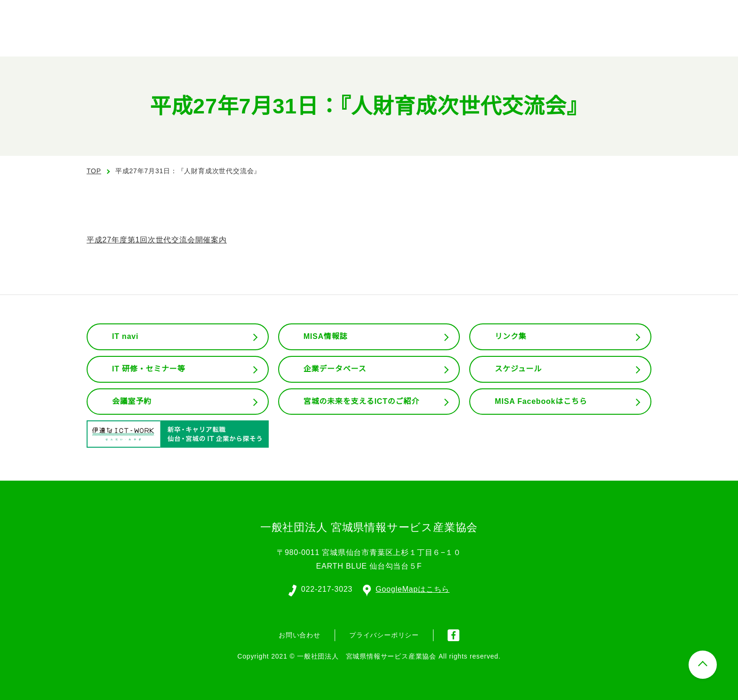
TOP (94, 171)
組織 (475, 38)
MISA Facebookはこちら (541, 402)
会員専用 (597, 38)
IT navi (126, 337)
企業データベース (335, 369)
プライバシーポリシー (384, 634)
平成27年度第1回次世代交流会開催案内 (157, 240)
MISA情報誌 (325, 337)
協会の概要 (418, 38)
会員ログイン (633, 14)
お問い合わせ (682, 37)
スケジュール (518, 369)
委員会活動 (532, 38)
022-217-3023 (326, 588)
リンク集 (510, 337)
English (565, 14)
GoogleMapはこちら (407, 588)
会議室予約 (132, 402)
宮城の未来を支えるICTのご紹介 (362, 402)
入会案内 (701, 14)
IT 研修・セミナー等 (149, 369)
